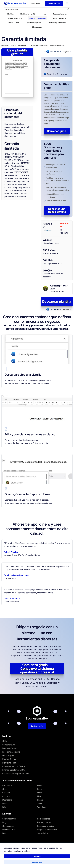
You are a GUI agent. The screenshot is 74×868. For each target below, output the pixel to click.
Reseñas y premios (45, 826)
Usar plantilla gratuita (17, 52)
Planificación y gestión (28, 14)
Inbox (40, 789)
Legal (45, 14)
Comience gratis (57, 131)
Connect (6, 793)
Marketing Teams (10, 763)
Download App (9, 830)
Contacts (6, 796)
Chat (4, 789)
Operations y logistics (33, 23)
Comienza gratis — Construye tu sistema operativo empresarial (37, 669)
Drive (5, 807)
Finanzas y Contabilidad (37, 18)
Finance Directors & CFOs (13, 770)
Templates (42, 807)
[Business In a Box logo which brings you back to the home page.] (16, 3)
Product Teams (9, 759)
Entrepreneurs (9, 745)
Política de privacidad (23, 862)
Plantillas (11, 14)
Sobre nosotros (9, 819)
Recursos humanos (60, 14)
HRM (39, 786)
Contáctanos (8, 826)
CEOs (5, 741)
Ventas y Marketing (59, 18)
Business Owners (10, 748)
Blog (4, 822)
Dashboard (7, 800)
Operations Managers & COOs (16, 774)
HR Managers (8, 756)
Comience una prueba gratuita (57, 210)
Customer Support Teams (14, 766)
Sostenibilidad (43, 833)
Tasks (40, 804)
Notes (40, 796)
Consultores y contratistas (57, 23)
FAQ (4, 833)
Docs (5, 804)
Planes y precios (44, 822)
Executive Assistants (11, 752)
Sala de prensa (44, 819)
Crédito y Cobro (14, 23)
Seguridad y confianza (47, 830)
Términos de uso (7, 862)
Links (39, 793)
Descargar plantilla (57, 301)
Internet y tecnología (15, 18)
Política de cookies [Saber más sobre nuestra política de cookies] (39, 862)
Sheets (40, 800)
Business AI (7, 786)
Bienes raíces (37, 27)
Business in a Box (13, 857)
